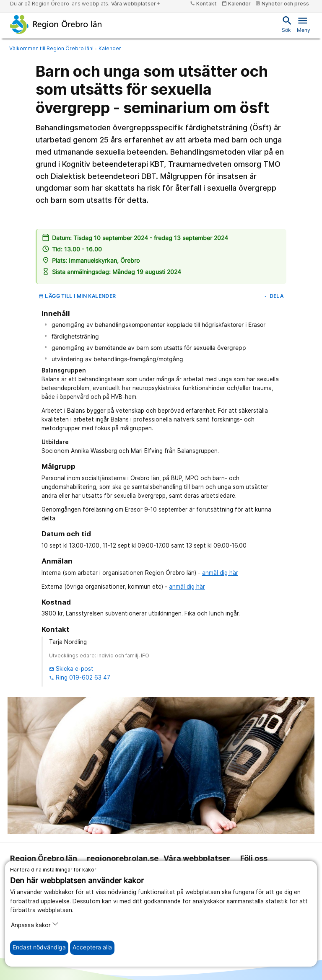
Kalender (110, 48)
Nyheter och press (282, 4)
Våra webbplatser (136, 4)
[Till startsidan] (56, 24)
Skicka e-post (71, 669)
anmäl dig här (220, 573)
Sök (286, 24)
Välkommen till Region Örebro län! (51, 48)
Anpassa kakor (35, 924)
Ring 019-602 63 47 (80, 677)
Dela (273, 296)
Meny (304, 24)
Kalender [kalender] (236, 4)
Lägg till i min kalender (77, 296)
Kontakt (203, 4)
